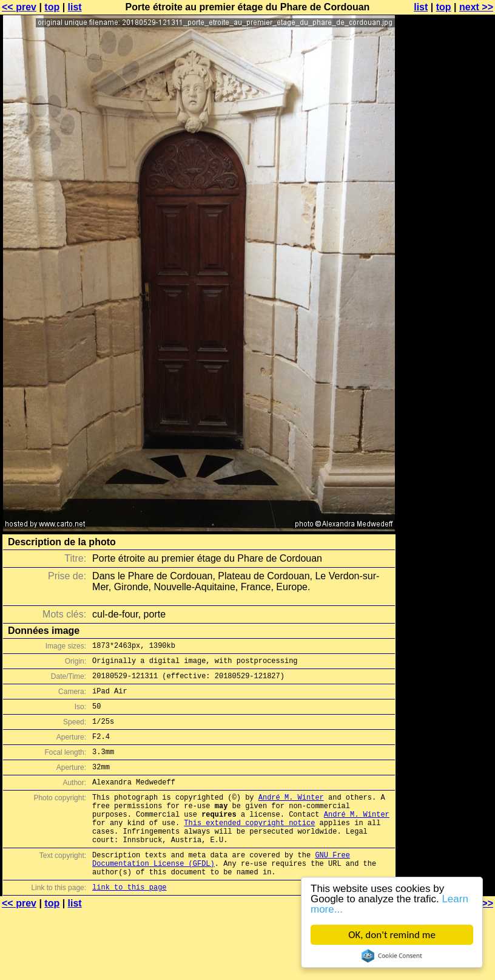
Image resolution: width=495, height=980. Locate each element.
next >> (476, 7)
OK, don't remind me (392, 935)
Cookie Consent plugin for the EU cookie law (392, 956)
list (75, 7)
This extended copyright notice (249, 848)
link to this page (129, 923)
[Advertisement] (446, 156)
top (52, 7)
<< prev (19, 7)
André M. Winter (291, 817)
